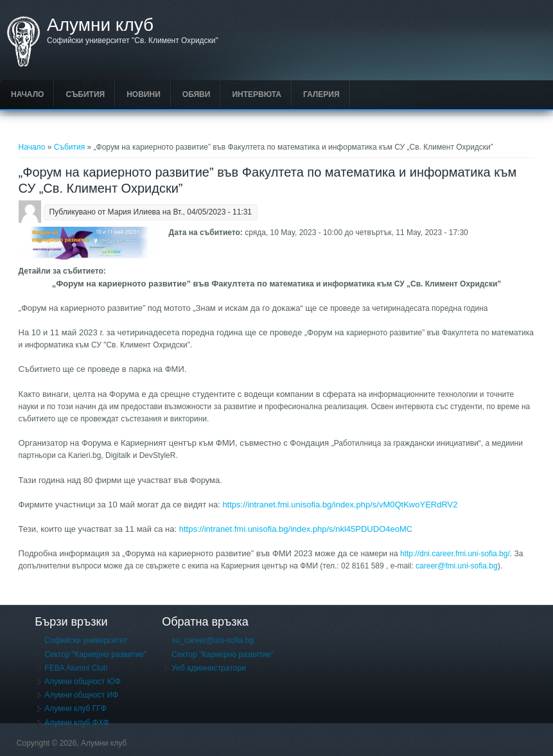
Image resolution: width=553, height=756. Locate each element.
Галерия (321, 94)
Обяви (197, 94)
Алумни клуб (100, 25)
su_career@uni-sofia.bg (213, 640)
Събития (85, 94)
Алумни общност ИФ (81, 695)
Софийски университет (86, 640)
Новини (144, 94)
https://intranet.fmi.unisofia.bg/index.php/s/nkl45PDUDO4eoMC (296, 529)
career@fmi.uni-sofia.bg (457, 566)
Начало (27, 94)
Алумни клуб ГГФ (75, 708)
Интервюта (257, 94)
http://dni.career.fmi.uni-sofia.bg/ (455, 554)
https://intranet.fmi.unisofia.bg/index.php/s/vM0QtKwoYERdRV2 (340, 505)
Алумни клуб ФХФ (76, 723)
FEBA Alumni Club (76, 668)
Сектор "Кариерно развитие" (95, 655)
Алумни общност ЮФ (83, 681)
